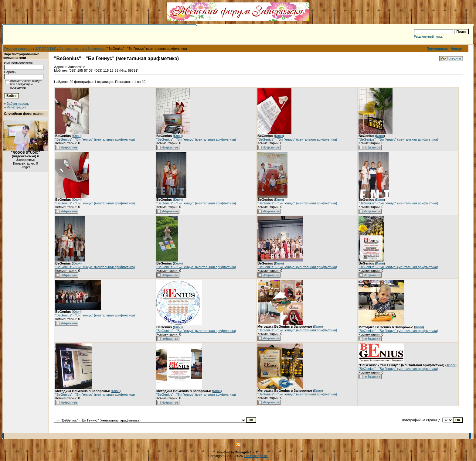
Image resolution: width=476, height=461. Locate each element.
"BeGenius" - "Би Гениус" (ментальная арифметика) (95, 139)
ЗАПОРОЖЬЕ (46, 49)
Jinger (451, 365)
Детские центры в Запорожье (82, 49)
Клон (77, 136)
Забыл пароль (18, 104)
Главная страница (18, 49)
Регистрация (16, 107)
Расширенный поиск (428, 37)
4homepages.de (256, 456)
